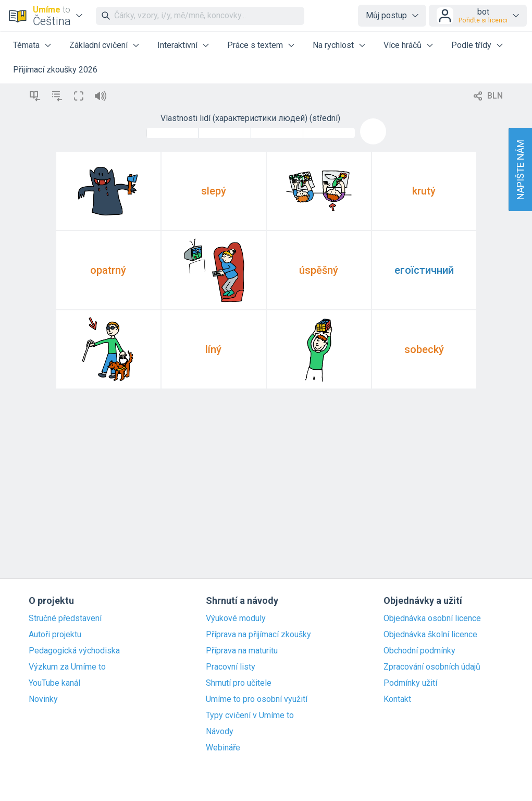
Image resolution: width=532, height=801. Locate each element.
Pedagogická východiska (74, 651)
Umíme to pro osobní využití (257, 699)
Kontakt (397, 699)
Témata (26, 45)
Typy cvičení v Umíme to (250, 715)
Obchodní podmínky (419, 651)
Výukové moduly (236, 618)
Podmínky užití (410, 683)
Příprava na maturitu (242, 651)
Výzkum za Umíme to (67, 667)
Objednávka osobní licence (432, 618)
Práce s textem (255, 45)
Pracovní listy (231, 667)
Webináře (223, 748)
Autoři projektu (55, 635)
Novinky (43, 699)
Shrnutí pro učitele (239, 683)
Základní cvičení (98, 45)
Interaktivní (177, 45)
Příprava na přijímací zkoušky (258, 635)
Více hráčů (403, 45)
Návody (220, 732)
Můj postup (386, 15)
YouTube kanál (54, 683)
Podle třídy (471, 45)
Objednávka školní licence (430, 635)
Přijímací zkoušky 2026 (55, 70)
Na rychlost (333, 45)
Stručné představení (65, 618)
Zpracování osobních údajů (432, 667)
